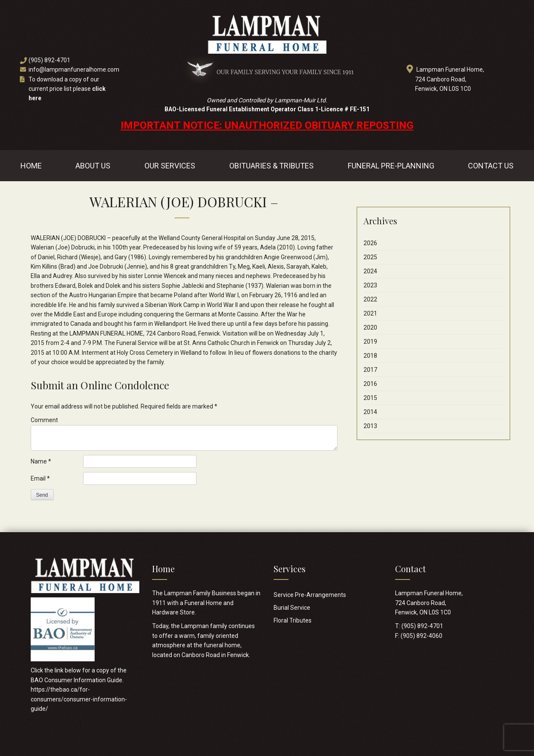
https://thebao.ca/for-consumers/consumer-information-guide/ (79, 699)
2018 (370, 356)
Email (40, 478)
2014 (370, 412)
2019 (370, 342)
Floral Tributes (293, 620)
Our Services (170, 166)
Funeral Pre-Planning (391, 166)
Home (31, 166)
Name (41, 461)
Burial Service (292, 608)
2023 (370, 285)
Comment (44, 420)
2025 (370, 257)
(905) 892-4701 (49, 60)
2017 (370, 370)
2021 (370, 313)
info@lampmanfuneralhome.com (74, 70)
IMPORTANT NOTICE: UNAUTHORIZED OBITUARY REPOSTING (267, 125)
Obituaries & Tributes (271, 166)
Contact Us (491, 166)
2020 (370, 327)
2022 (370, 299)
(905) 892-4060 (421, 636)
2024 (370, 271)
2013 (370, 426)
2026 (370, 243)
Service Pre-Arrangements (310, 595)
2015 (370, 398)
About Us (93, 166)
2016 (370, 384)
